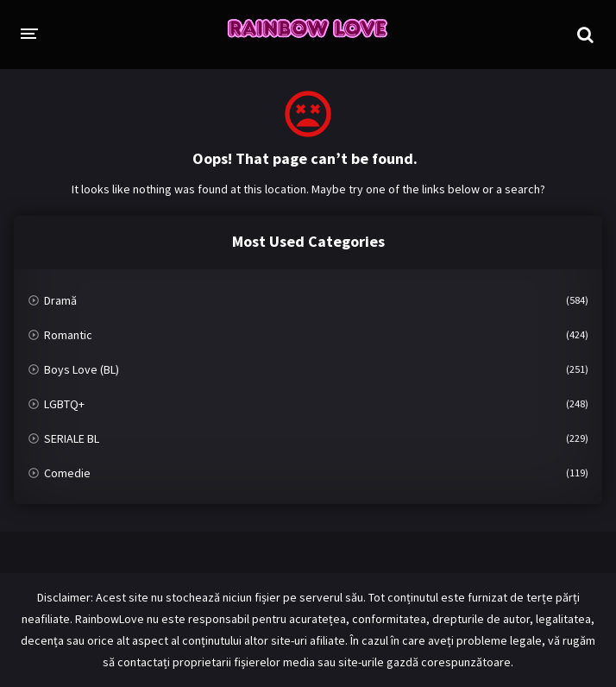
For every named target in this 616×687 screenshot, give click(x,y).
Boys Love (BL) (82, 369)
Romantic (68, 335)
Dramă (60, 300)
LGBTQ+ (64, 404)
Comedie (67, 473)
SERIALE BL (72, 438)
